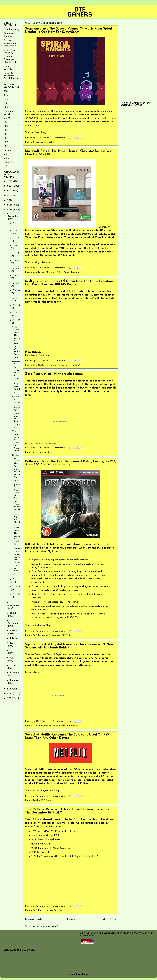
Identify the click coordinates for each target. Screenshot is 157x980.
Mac (6, 107)
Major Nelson (42, 262)
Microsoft (51, 272)
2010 (10, 694)
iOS (6, 166)
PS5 (6, 138)
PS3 (68, 635)
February (15, 673)
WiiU (6, 158)
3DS (6, 95)
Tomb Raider (73, 726)
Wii (6, 154)
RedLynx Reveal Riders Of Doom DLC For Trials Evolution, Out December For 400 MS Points (69, 283)
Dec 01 (16, 594)
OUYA (7, 118)
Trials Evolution (56, 365)
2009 (10, 698)
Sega (36, 142)
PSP (6, 142)
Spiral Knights (47, 142)
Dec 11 (16, 283)
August (14, 631)
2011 (10, 689)
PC (63, 635)
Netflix (37, 800)
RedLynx (43, 365)
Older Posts (108, 919)
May (12, 650)
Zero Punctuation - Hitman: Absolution (54, 374)
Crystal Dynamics (42, 726)
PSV (6, 146)
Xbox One (9, 162)
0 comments (59, 138)
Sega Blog (40, 132)
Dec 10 (16, 290)
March (13, 665)
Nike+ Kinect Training (68, 272)
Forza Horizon (46, 910)
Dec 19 (16, 238)
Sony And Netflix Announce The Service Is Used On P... (16, 530)
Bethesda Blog (43, 626)
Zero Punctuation (39, 443)
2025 (10, 181)
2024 (10, 186)
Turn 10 (58, 910)
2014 (10, 200)
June (12, 643)
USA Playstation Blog (47, 791)
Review (7, 150)
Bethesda (43, 635)
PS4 (6, 134)
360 (35, 272)
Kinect (41, 272)
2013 (10, 205)
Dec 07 (16, 305)
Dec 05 (16, 320)
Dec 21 (16, 223)
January (14, 680)
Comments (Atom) (48, 926)
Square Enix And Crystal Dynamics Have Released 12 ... (16, 498)
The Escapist (29, 443)
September (14, 623)
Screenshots (32, 672)
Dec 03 (16, 587)
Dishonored (55, 635)
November (14, 606)
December (13, 216)
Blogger (85, 974)
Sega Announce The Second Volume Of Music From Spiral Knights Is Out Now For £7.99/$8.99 (68, 30)
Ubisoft (69, 365)
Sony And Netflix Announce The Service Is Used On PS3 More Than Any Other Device (67, 736)
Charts (7, 99)
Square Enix (59, 726)
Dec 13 (16, 268)
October (14, 613)
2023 (10, 191)
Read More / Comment (37, 355)
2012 (10, 210)
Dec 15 (16, 253)
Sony (49, 800)
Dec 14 (16, 261)
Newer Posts (34, 919)
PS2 (6, 126)
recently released (40, 823)
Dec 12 (16, 276)
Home (71, 919)
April (13, 658)
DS (5, 103)
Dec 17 (16, 246)
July (12, 638)
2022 (10, 196)
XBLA (77, 365)
